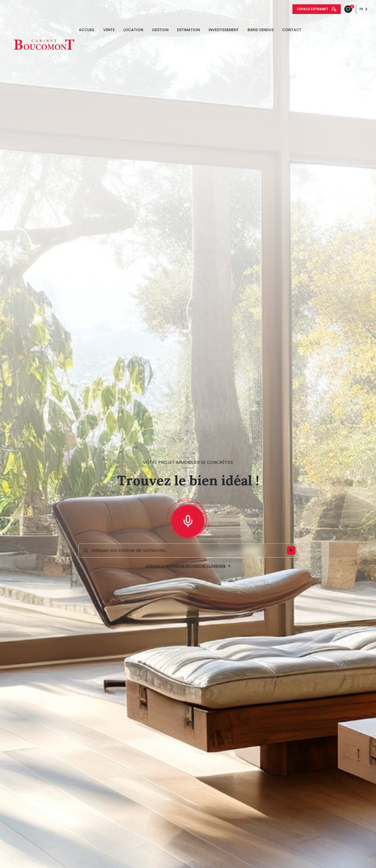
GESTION (160, 30)
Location (133, 30)
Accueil (87, 30)
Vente (109, 30)
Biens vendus (261, 30)
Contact (292, 30)
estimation (189, 30)
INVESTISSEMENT (224, 30)
